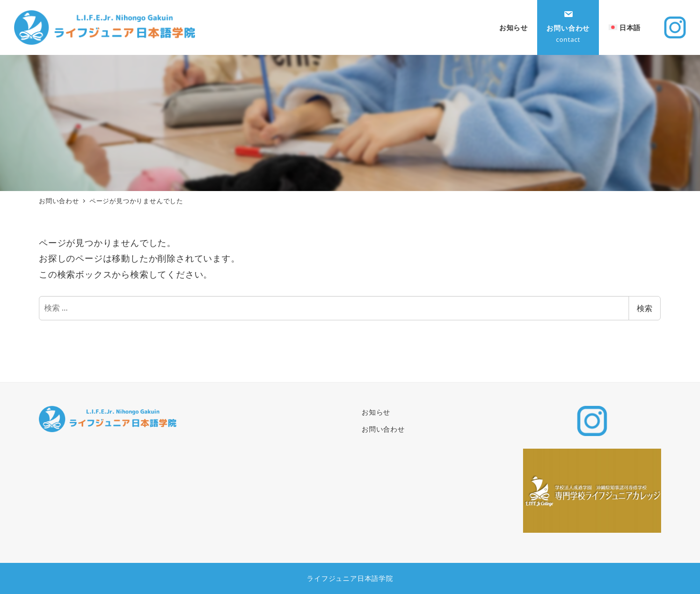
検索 (645, 308)
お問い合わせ (383, 429)
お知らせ (376, 412)
